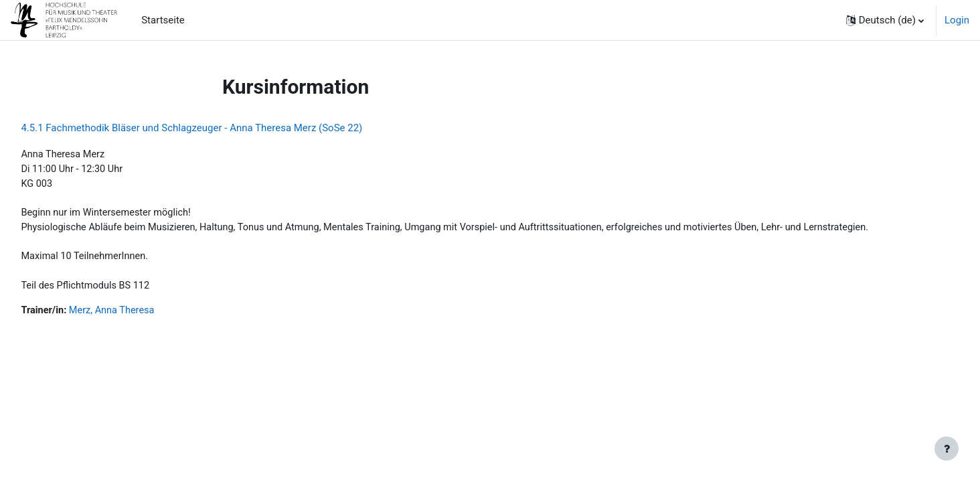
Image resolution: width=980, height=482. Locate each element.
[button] (885, 20)
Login (957, 20)
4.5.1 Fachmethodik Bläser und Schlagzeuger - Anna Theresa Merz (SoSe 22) (222, 128)
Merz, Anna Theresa (145, 315)
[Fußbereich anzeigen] (947, 449)
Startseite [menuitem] (163, 20)
